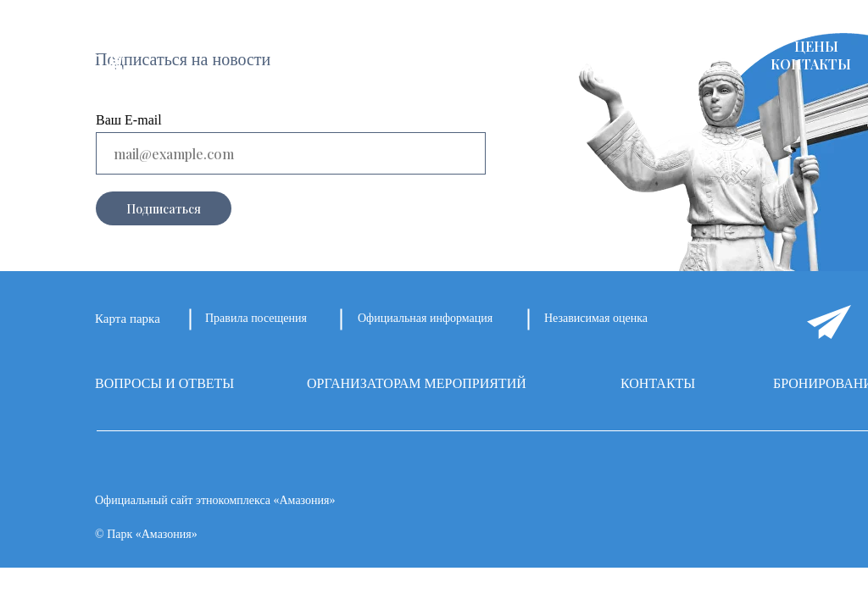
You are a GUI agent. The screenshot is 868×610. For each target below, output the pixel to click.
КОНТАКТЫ (811, 64)
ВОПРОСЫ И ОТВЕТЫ (164, 383)
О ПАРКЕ (269, 46)
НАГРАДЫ (732, 46)
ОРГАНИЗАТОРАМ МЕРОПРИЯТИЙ (417, 383)
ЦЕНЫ (816, 46)
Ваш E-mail (129, 120)
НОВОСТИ (480, 46)
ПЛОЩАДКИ (371, 46)
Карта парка (128, 319)
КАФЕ (649, 46)
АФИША (573, 46)
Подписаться (164, 209)
